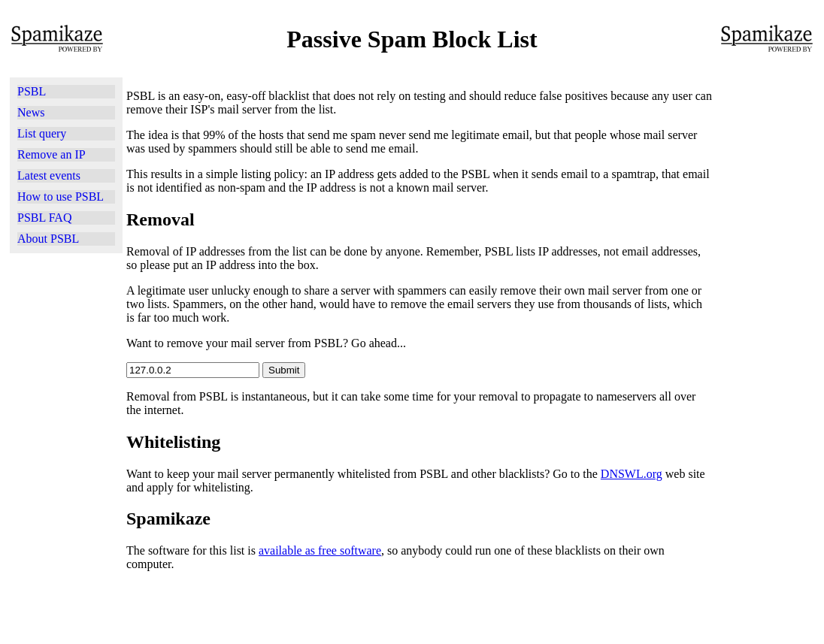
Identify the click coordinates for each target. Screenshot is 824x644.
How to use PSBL (61, 197)
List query (42, 133)
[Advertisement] (66, 447)
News (31, 112)
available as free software (320, 550)
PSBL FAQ (44, 218)
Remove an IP (51, 154)
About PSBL (48, 239)
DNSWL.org (632, 474)
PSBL (32, 91)
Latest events (49, 175)
